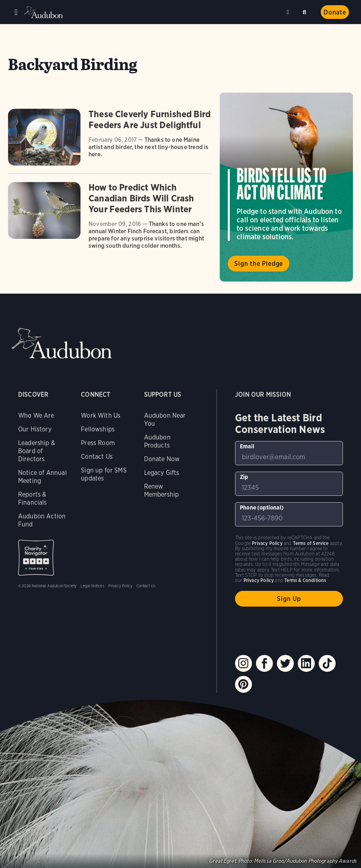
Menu (16, 12)
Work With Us (101, 415)
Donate (335, 12)
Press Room (98, 443)
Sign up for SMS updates (104, 474)
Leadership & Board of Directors (37, 451)
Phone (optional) (262, 508)
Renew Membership (162, 490)
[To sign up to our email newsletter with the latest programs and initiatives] (289, 453)
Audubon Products (157, 441)
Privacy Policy (121, 586)
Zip (244, 477)
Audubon (44, 12)
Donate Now (162, 459)
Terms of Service (311, 543)
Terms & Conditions (305, 580)
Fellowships (98, 429)
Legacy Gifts (162, 473)
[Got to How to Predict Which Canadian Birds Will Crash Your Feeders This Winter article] (110, 219)
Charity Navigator (36, 558)
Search (306, 11)
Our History (35, 429)
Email (247, 446)
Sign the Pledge (259, 264)
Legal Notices (92, 586)
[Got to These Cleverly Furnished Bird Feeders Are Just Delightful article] (110, 141)
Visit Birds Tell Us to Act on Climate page (286, 187)
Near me (289, 12)
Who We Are (36, 415)
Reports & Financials (33, 498)
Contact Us (97, 457)
